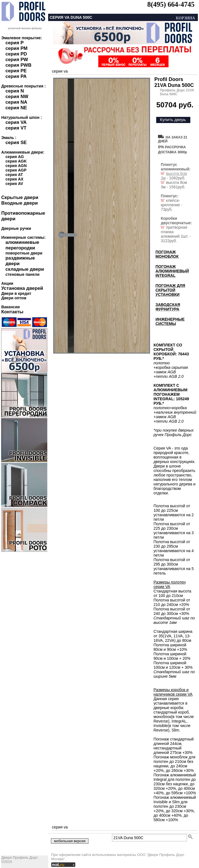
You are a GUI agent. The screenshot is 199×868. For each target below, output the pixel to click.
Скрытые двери (20, 197)
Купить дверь (173, 120)
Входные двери (19, 203)
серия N (15, 91)
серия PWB (18, 65)
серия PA (16, 76)
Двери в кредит (16, 293)
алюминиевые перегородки (22, 245)
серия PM (16, 48)
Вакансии (10, 307)
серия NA (16, 102)
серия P (14, 43)
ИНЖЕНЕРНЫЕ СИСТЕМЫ (170, 321)
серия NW (17, 97)
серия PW (17, 60)
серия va (60, 71)
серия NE (16, 108)
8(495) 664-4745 (171, 4)
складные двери (25, 269)
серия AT (14, 175)
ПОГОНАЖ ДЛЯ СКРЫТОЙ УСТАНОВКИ (170, 290)
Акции (7, 283)
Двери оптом (14, 298)
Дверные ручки (16, 228)
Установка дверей (22, 288)
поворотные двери (24, 253)
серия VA (16, 122)
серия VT (16, 128)
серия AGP (16, 170)
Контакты (12, 312)
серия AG (15, 157)
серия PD (16, 54)
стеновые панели (22, 274)
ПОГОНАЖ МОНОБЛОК (167, 254)
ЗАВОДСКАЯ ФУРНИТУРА (168, 307)
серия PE (16, 71)
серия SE (16, 143)
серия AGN (16, 166)
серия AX (14, 179)
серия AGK (16, 161)
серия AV (14, 184)
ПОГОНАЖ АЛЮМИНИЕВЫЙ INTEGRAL (172, 271)
